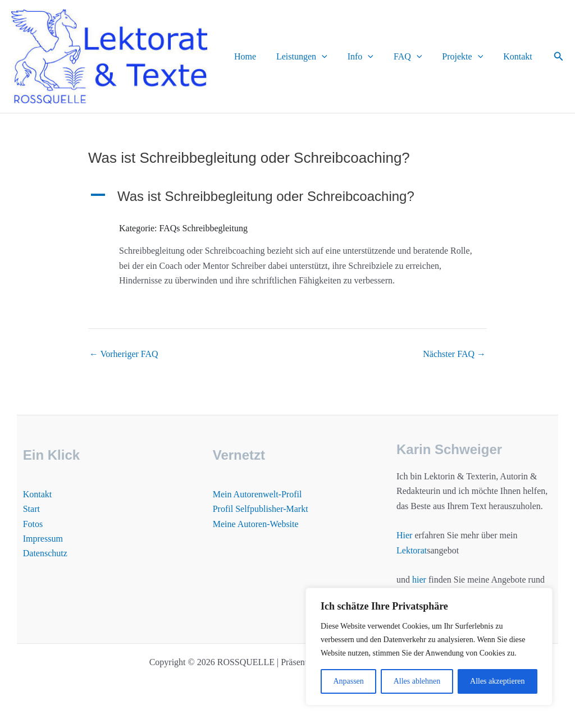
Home (257, 56)
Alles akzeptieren (498, 681)
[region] (429, 647)
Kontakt (519, 56)
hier (419, 580)
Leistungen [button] (312, 57)
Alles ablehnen (417, 681)
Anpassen (348, 681)
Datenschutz (45, 553)
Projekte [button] (466, 57)
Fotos (33, 524)
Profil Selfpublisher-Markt (261, 509)
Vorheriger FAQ (124, 354)
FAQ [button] (413, 57)
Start (31, 509)
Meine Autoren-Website (256, 524)
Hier (404, 535)
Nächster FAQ (454, 354)
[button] (332, 57)
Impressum (43, 539)
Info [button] (368, 57)
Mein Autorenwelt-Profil (257, 494)
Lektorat (412, 550)
